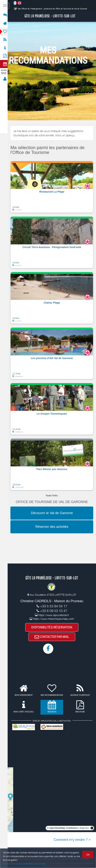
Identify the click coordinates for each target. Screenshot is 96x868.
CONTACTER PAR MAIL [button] (53, 637)
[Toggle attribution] (92, 828)
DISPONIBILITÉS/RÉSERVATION (53, 627)
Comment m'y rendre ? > (72, 840)
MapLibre (84, 828)
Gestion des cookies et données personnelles (25, 864)
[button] (53, 187)
